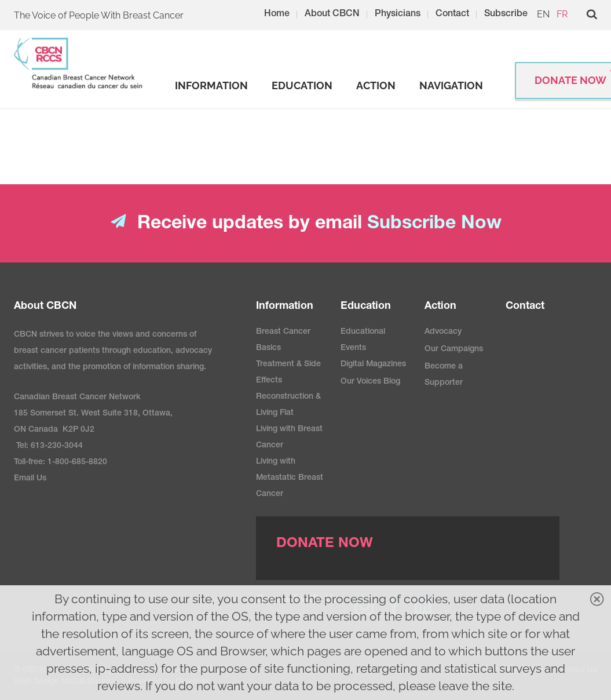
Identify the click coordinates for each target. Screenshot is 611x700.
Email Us (30, 479)
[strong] (211, 86)
